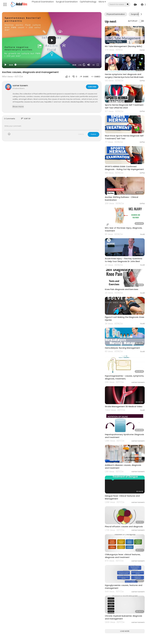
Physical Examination (43, 2)
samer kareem (20, 86)
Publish (93, 134)
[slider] (43, 65)
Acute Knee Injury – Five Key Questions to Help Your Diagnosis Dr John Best (124, 260)
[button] (143, 5)
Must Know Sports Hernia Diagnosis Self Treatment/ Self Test (124, 137)
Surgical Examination (67, 2)
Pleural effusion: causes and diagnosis (124, 527)
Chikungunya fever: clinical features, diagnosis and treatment (123, 556)
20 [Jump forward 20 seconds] (84, 65)
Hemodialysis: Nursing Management (122, 348)
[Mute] (89, 65)
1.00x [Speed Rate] (80, 65)
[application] (52, 40)
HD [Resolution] (93, 65)
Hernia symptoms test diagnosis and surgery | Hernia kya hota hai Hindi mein (124, 76)
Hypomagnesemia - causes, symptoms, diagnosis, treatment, (124, 377)
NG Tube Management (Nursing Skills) (123, 46)
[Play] (6, 65)
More (102, 2)
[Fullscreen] (98, 65)
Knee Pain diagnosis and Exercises (122, 289)
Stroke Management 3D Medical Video (124, 407)
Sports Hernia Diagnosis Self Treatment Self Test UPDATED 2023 (124, 106)
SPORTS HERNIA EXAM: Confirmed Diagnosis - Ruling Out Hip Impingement (124, 168)
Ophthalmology (88, 2)
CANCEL (81, 134)
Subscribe (92, 87)
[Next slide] (141, 14)
